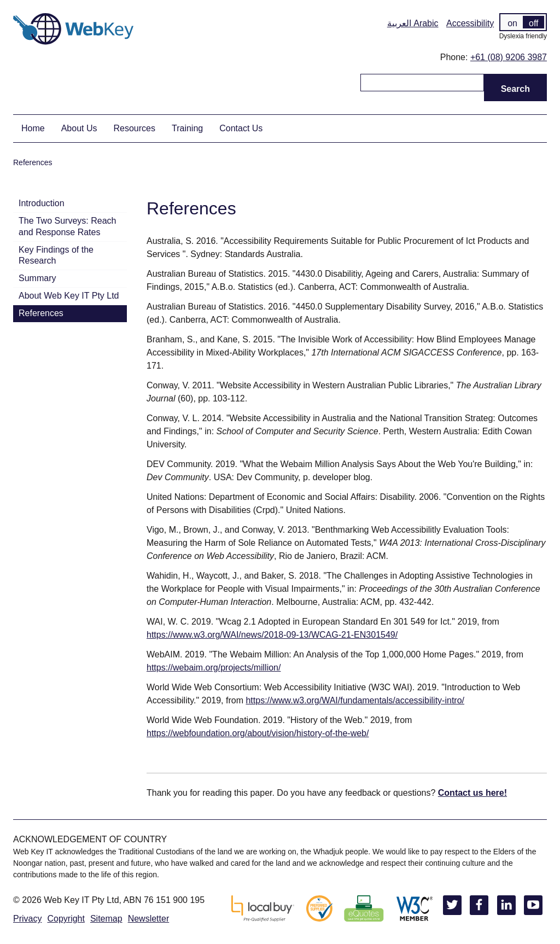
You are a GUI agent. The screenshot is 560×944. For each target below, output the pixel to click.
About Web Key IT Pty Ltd (69, 296)
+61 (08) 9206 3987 (509, 57)
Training (187, 128)
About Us (79, 128)
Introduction (42, 203)
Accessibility (470, 23)
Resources (135, 128)
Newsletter (149, 919)
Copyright (66, 919)
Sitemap (106, 919)
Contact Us (241, 128)
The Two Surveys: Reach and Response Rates (67, 226)
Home (33, 128)
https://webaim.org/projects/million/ (214, 668)
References (41, 313)
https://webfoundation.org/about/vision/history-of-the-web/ (258, 733)
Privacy (27, 919)
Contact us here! (472, 793)
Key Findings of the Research (56, 255)
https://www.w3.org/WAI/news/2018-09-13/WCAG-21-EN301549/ (272, 635)
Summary (37, 278)
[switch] (523, 22)
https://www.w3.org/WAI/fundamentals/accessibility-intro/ (355, 700)
